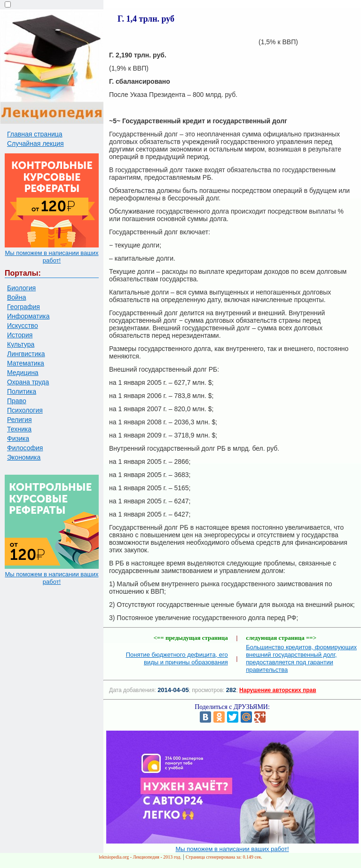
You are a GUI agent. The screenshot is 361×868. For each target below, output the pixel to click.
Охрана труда (28, 382)
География (24, 307)
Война (16, 297)
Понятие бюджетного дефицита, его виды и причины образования (177, 658)
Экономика (24, 457)
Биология (21, 288)
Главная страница (35, 134)
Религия (20, 420)
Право (17, 401)
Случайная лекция (35, 143)
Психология (25, 410)
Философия (25, 448)
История (20, 335)
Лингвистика (26, 354)
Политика (22, 391)
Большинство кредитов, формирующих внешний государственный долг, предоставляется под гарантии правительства (301, 658)
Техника (19, 429)
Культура (21, 344)
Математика (26, 363)
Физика (18, 438)
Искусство (23, 326)
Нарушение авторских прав (278, 690)
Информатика (28, 316)
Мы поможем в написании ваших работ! (51, 257)
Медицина (23, 373)
